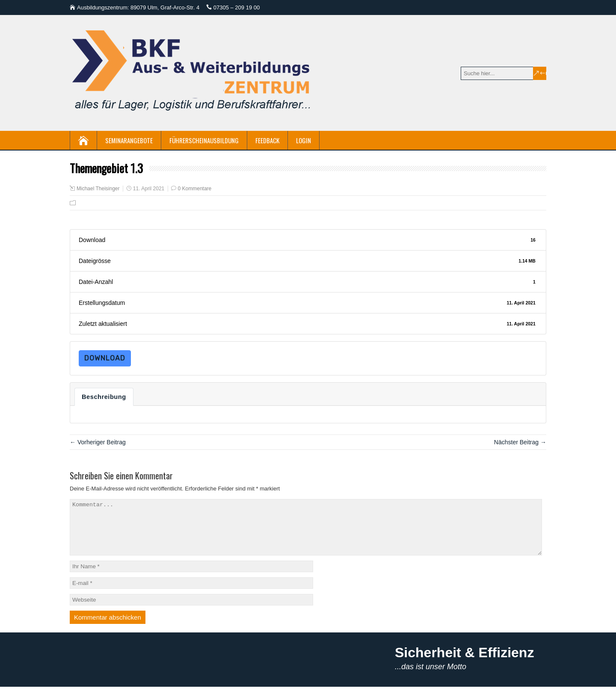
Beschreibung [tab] (104, 397)
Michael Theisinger (98, 189)
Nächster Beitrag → (520, 442)
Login (304, 140)
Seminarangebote (129, 140)
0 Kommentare (195, 189)
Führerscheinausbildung (204, 140)
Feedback (267, 140)
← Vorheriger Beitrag (98, 442)
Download (105, 358)
